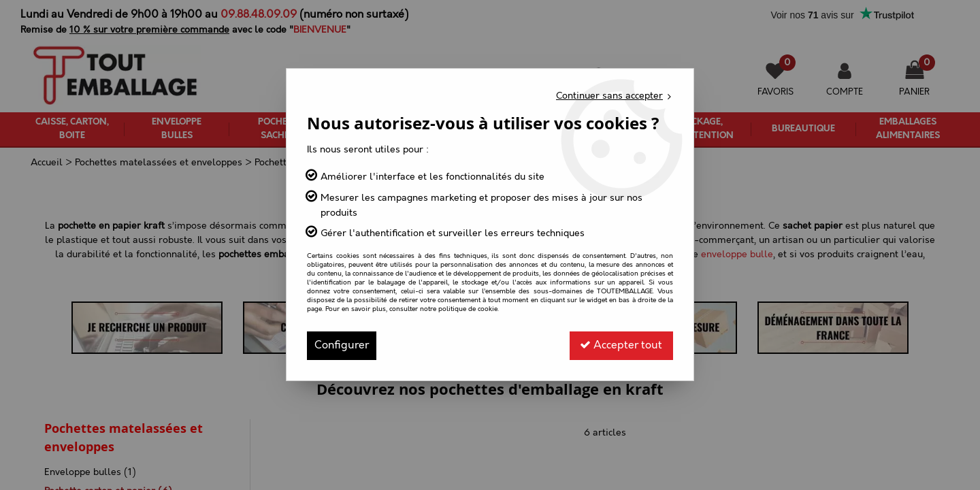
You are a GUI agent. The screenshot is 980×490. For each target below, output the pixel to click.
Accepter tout (621, 345)
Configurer (342, 345)
